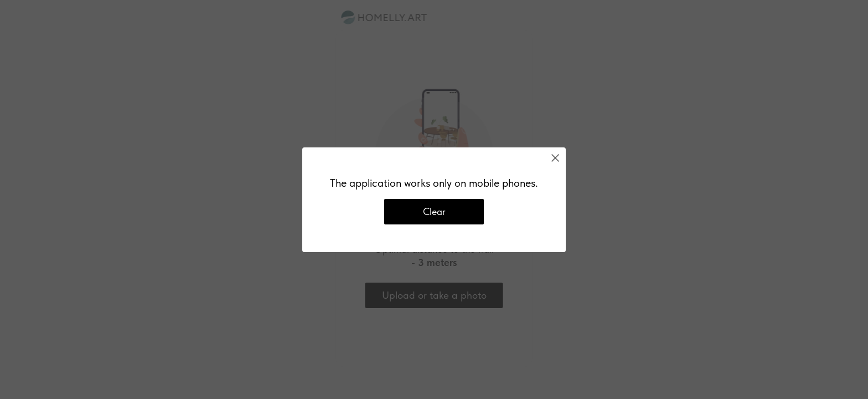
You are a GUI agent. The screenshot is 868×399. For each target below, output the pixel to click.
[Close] (555, 158)
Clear (434, 211)
